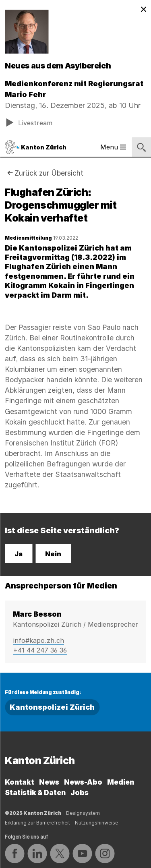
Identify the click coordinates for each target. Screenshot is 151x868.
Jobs (80, 792)
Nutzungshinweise (96, 823)
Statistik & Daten (35, 792)
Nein (53, 554)
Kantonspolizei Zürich (52, 707)
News (49, 782)
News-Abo (83, 782)
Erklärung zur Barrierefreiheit (37, 823)
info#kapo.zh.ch (38, 640)
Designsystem (83, 813)
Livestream (29, 122)
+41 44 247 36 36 (40, 650)
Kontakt (20, 782)
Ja (19, 554)
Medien (121, 782)
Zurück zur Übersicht (49, 173)
